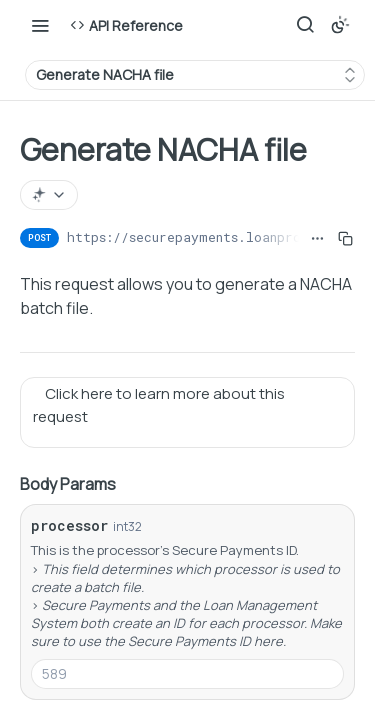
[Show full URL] (317, 238)
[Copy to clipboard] (345, 238)
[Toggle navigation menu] (40, 25)
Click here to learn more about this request (159, 405)
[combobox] (187, 674)
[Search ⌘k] (305, 25)
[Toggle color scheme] (340, 25)
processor (69, 525)
